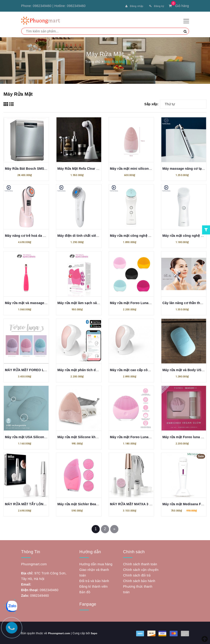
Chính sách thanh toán (140, 563)
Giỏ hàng (179, 6)
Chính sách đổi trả (137, 574)
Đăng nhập (129, 6)
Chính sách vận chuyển (141, 569)
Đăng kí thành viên (94, 586)
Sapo (96, 632)
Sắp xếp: (151, 103)
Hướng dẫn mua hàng (96, 563)
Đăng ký (155, 6)
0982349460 (42, 6)
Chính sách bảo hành (139, 580)
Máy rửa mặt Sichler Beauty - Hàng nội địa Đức (94, 503)
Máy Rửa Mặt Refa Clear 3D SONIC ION (88, 168)
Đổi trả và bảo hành (94, 580)
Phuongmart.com (60, 632)
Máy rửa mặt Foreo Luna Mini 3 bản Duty (142, 302)
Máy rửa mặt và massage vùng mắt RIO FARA (41, 302)
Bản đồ (85, 591)
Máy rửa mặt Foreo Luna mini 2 (135, 436)
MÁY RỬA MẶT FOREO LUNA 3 (29, 369)
